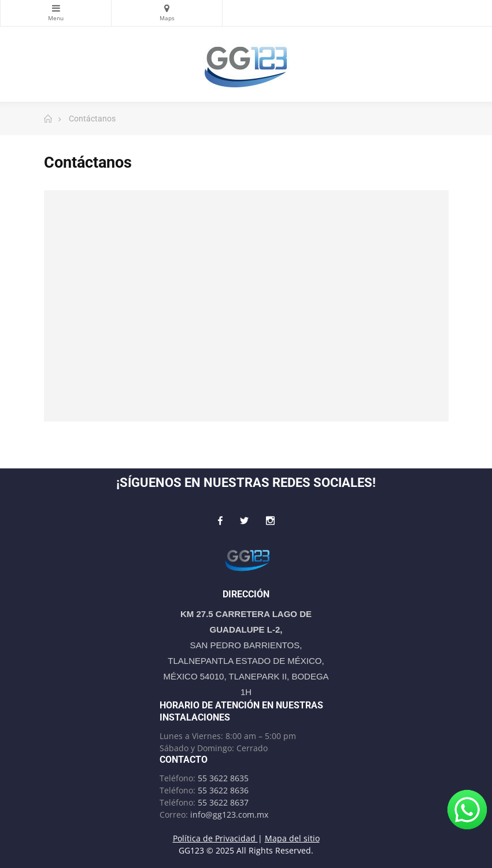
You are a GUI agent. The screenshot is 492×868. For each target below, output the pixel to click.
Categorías (56, 8)
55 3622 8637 (223, 802)
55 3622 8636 (223, 790)
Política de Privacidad (215, 838)
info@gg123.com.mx (229, 815)
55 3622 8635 (223, 778)
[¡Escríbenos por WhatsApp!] (467, 810)
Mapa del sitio (292, 838)
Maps (167, 8)
